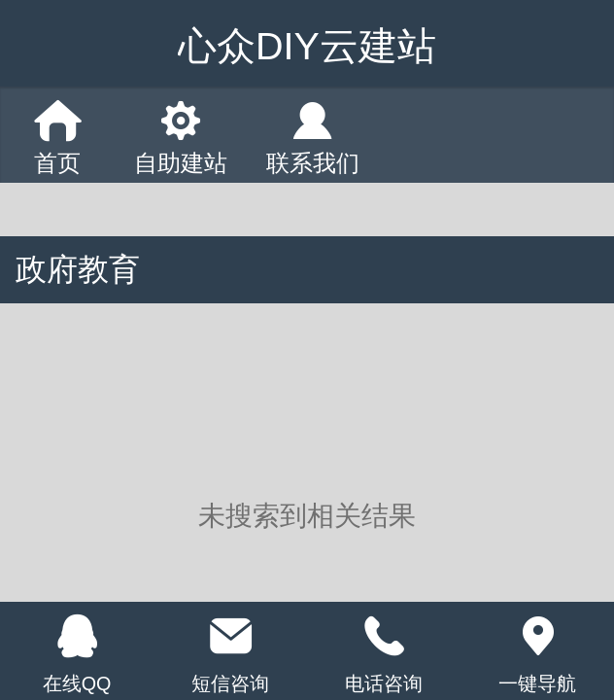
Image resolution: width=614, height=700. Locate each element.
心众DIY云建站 (307, 46)
